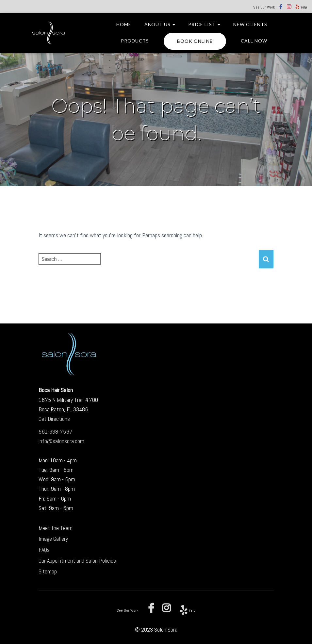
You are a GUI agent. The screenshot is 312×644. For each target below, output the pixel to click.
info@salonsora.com (61, 441)
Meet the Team (56, 528)
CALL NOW (254, 41)
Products (135, 41)
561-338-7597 (56, 431)
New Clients (250, 24)
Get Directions (54, 419)
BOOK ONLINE (195, 41)
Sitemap (48, 571)
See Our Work (264, 7)
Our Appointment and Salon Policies (77, 561)
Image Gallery (53, 539)
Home (124, 24)
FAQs (44, 550)
